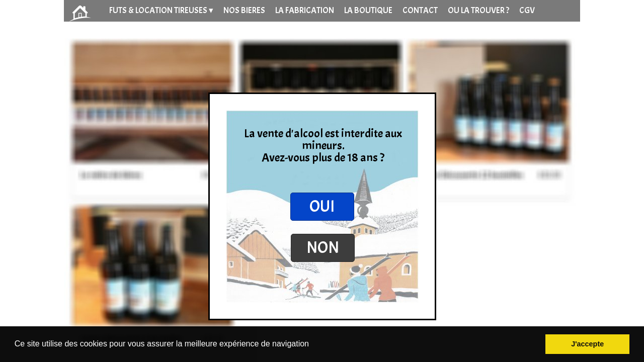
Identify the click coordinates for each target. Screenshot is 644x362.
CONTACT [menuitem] (420, 10)
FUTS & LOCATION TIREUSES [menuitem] (161, 11)
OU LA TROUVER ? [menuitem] (478, 10)
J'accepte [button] (587, 344)
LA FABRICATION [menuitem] (305, 10)
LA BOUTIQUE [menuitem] (368, 10)
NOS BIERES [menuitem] (244, 10)
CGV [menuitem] (527, 10)
